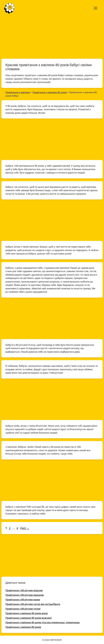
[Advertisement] (52, 36)
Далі (25, 528)
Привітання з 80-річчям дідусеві (24, 590)
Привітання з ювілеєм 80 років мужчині (29, 618)
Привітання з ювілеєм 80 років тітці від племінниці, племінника (43, 623)
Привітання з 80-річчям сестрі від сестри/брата (33, 604)
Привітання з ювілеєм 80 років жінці (27, 613)
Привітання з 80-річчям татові (23, 609)
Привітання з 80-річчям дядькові (25, 595)
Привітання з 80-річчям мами (23, 600)
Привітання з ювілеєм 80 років (23, 627)
